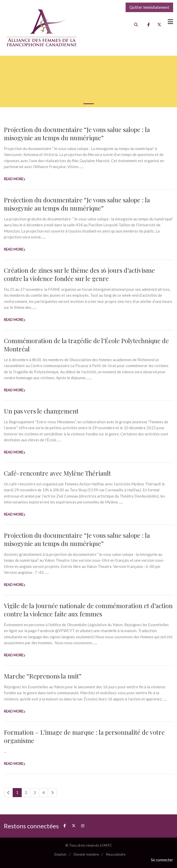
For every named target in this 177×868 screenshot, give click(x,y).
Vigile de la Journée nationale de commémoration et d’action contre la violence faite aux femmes (88, 610)
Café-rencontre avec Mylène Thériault (57, 473)
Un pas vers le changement (41, 411)
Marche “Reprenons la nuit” (43, 676)
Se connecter (162, 860)
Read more (14, 179)
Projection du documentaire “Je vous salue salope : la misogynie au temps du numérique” (77, 134)
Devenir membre (86, 854)
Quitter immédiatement (149, 7)
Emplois (60, 854)
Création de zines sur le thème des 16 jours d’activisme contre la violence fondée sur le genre (79, 274)
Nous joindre (116, 854)
